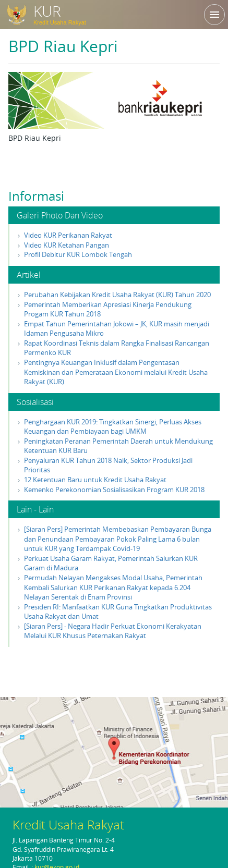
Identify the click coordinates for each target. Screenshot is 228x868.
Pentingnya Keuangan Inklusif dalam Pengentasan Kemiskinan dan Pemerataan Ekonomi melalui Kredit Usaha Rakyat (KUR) (116, 372)
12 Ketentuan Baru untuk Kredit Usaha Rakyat (95, 480)
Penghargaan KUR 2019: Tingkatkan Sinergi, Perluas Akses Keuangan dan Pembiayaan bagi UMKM (113, 427)
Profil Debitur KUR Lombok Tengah (78, 254)
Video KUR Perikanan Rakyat (68, 235)
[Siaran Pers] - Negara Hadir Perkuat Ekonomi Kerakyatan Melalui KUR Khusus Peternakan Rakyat (113, 631)
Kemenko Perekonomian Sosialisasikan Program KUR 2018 (114, 490)
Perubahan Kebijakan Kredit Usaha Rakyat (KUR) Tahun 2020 (117, 295)
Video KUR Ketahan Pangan (67, 245)
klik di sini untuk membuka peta (114, 751)
